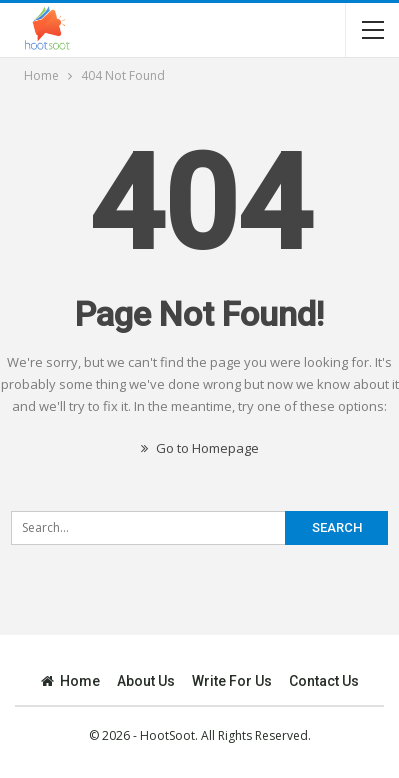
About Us (146, 681)
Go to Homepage (200, 448)
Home (70, 681)
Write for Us (232, 681)
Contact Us (324, 681)
